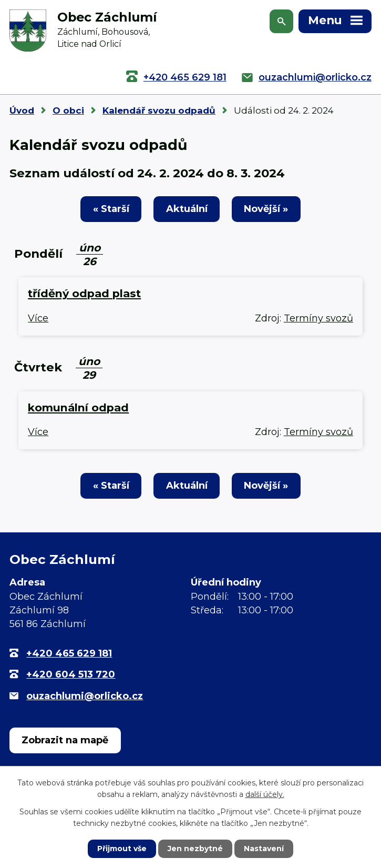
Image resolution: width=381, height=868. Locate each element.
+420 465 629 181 (185, 77)
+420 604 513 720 (71, 674)
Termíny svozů (318, 318)
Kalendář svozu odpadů (159, 110)
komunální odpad (78, 407)
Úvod (22, 110)
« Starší (111, 209)
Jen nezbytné (195, 849)
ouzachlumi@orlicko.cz (315, 77)
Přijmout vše (122, 849)
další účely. (265, 794)
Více (38, 318)
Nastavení (264, 849)
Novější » (266, 209)
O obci (68, 110)
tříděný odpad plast (84, 293)
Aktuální (187, 209)
